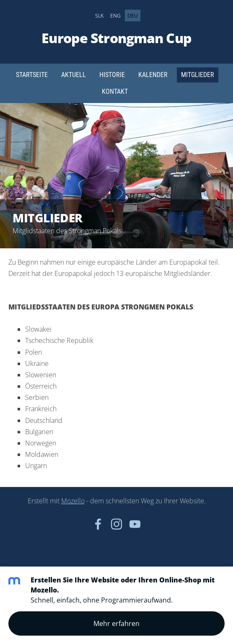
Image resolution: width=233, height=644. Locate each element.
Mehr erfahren (116, 623)
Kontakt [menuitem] (115, 91)
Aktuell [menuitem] (74, 75)
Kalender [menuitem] (153, 75)
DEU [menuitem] (133, 15)
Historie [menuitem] (112, 75)
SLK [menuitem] (99, 15)
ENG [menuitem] (115, 15)
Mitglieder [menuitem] (198, 75)
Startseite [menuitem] (32, 75)
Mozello (73, 501)
